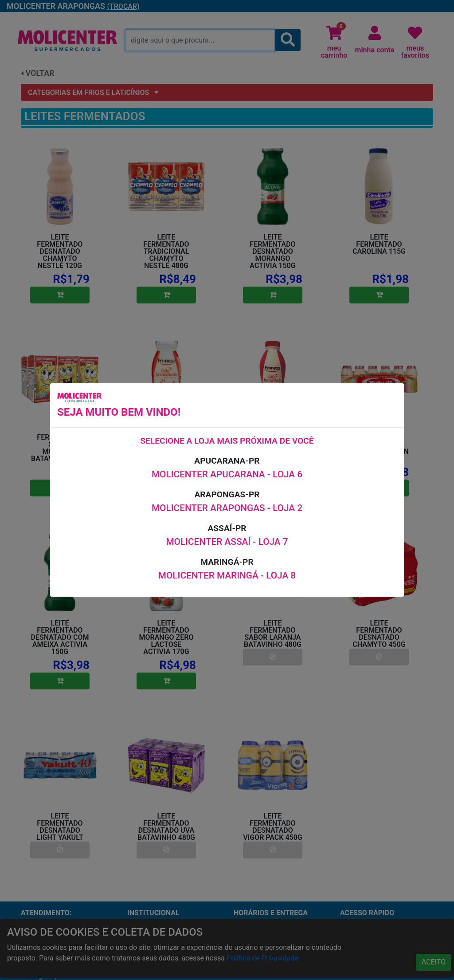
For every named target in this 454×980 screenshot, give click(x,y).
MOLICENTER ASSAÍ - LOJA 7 (227, 542)
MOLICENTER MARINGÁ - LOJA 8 (227, 575)
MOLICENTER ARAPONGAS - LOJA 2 (227, 508)
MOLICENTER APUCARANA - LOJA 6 (227, 474)
